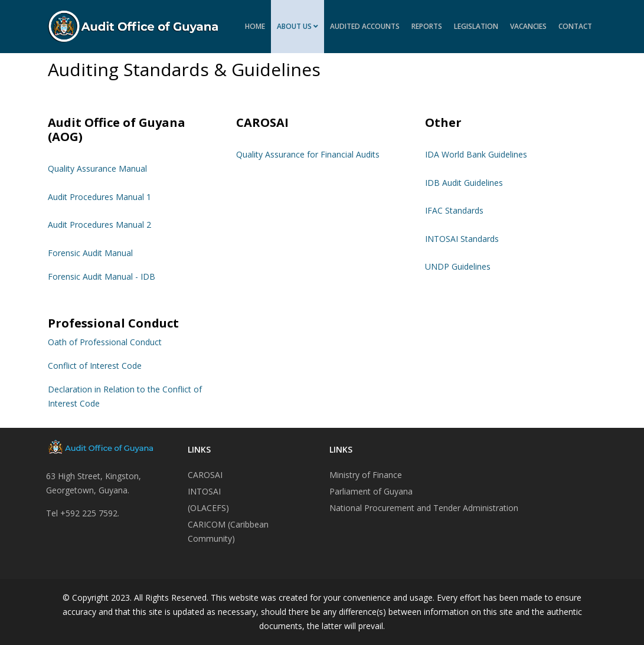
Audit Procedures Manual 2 (99, 225)
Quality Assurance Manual (97, 168)
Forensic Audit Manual (90, 253)
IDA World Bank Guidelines (476, 154)
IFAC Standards (454, 210)
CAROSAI (205, 475)
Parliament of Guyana (371, 491)
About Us (294, 26)
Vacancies (528, 26)
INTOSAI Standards (462, 239)
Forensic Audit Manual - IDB (102, 276)
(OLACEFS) (208, 508)
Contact (575, 26)
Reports (427, 26)
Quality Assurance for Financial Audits (308, 154)
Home (255, 26)
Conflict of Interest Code (95, 366)
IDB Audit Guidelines (464, 183)
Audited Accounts (365, 26)
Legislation (476, 26)
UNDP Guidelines (458, 266)
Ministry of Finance (366, 475)
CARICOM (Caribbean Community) (228, 531)
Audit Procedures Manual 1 (99, 197)
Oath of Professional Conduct (105, 342)
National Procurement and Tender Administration (424, 508)
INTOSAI (204, 491)
